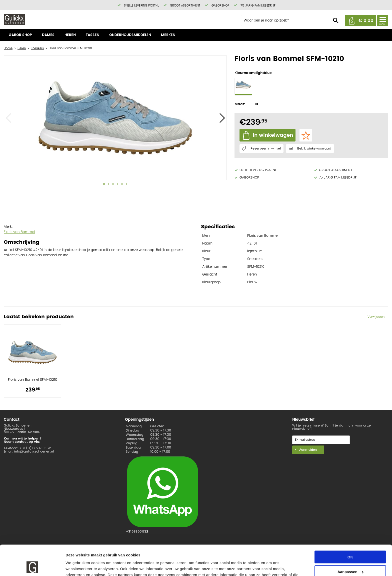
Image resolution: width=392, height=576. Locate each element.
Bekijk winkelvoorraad (314, 149)
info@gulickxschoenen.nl (34, 452)
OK (350, 529)
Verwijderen (376, 317)
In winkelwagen (273, 135)
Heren (70, 35)
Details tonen (77, 566)
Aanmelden (307, 450)
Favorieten (306, 135)
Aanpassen (350, 543)
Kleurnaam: (245, 73)
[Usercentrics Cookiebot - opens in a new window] (32, 566)
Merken (168, 35)
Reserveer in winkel (266, 149)
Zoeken (336, 20)
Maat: (240, 104)
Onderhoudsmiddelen (130, 35)
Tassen (92, 35)
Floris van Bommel (19, 232)
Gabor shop (20, 35)
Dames (48, 35)
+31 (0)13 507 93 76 (35, 448)
